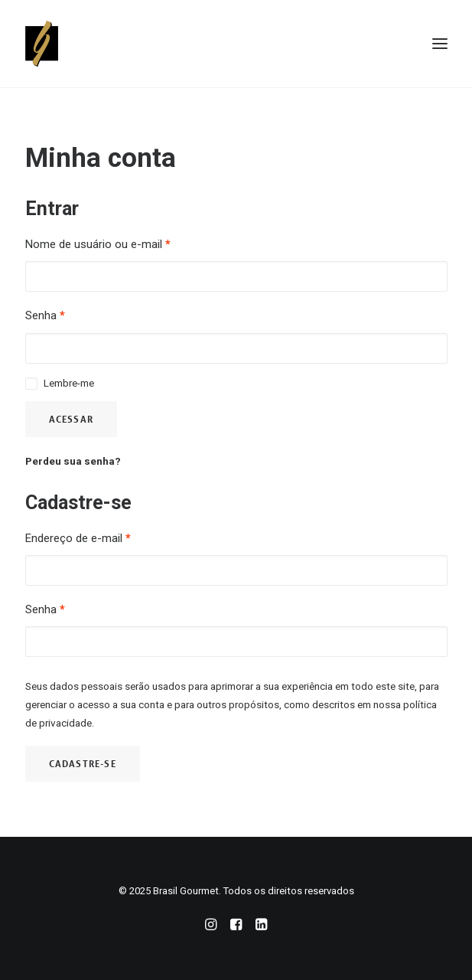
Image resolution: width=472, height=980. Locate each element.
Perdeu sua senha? (73, 461)
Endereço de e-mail (78, 538)
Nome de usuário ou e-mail (98, 244)
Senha (45, 315)
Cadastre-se (83, 763)
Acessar (71, 419)
